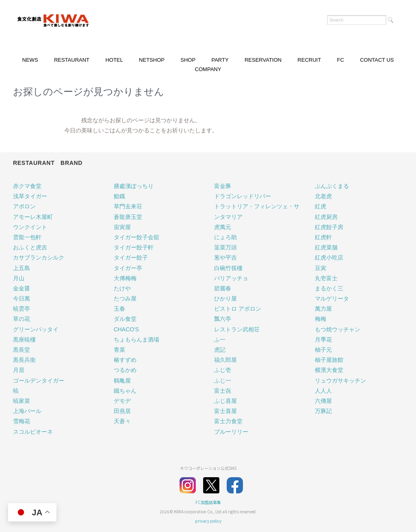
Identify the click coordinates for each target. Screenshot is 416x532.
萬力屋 (323, 309)
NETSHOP (152, 60)
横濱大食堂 (329, 370)
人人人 (323, 391)
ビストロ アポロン (238, 309)
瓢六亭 (223, 319)
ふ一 (220, 340)
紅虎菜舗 (326, 247)
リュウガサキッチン (340, 381)
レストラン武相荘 (237, 329)
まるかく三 (329, 288)
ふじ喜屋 (225, 401)
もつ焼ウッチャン (338, 329)
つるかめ (125, 370)
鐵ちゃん (125, 391)
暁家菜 (22, 401)
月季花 (323, 340)
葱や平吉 (225, 257)
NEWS (30, 60)
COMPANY (208, 69)
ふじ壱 (223, 370)
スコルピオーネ (33, 432)
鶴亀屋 (122, 381)
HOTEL (114, 60)
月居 (19, 370)
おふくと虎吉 (30, 247)
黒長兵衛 (24, 360)
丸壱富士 (326, 278)
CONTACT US (377, 60)
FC (340, 60)
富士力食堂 (228, 421)
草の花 (22, 319)
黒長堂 (22, 350)
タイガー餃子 (131, 257)
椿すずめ (125, 360)
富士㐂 (223, 391)
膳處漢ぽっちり (134, 186)
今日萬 (22, 298)
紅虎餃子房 (329, 227)
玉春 (119, 309)
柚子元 (323, 350)
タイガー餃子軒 (134, 247)
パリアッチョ (231, 278)
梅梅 (321, 319)
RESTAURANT (72, 60)
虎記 (220, 350)
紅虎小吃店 (329, 257)
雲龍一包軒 (27, 237)
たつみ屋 (125, 298)
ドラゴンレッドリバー (243, 196)
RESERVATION (263, 60)
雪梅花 (22, 421)
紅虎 (321, 206)
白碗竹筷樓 (228, 268)
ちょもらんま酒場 (136, 340)
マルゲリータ (332, 298)
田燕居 (122, 411)
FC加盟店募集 (208, 502)
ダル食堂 (125, 319)
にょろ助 (225, 237)
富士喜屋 (225, 411)
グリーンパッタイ (36, 329)
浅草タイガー (30, 196)
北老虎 (323, 196)
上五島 (22, 268)
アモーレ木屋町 (33, 217)
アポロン (24, 206)
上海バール (27, 411)
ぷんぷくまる (332, 186)
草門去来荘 (128, 206)
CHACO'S (127, 329)
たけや (122, 288)
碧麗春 (223, 288)
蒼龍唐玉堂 (128, 217)
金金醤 (22, 288)
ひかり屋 (225, 298)
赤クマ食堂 (27, 186)
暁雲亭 (22, 309)
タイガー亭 (128, 268)
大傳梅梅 (125, 278)
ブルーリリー (231, 432)
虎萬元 (223, 227)
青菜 (119, 350)
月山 (19, 278)
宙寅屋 (122, 227)
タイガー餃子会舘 (136, 237)
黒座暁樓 (24, 340)
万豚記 (323, 411)
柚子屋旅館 (329, 360)
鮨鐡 (119, 196)
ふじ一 (223, 381)
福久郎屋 (225, 360)
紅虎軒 (323, 237)
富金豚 (223, 186)
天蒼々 (122, 421)
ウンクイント (30, 227)
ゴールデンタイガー (39, 381)
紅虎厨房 (326, 217)
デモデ (122, 401)
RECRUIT (309, 60)
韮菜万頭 (225, 247)
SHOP (188, 60)
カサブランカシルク (39, 257)
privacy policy (208, 521)
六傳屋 (323, 401)
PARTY (220, 60)
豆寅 (321, 268)
